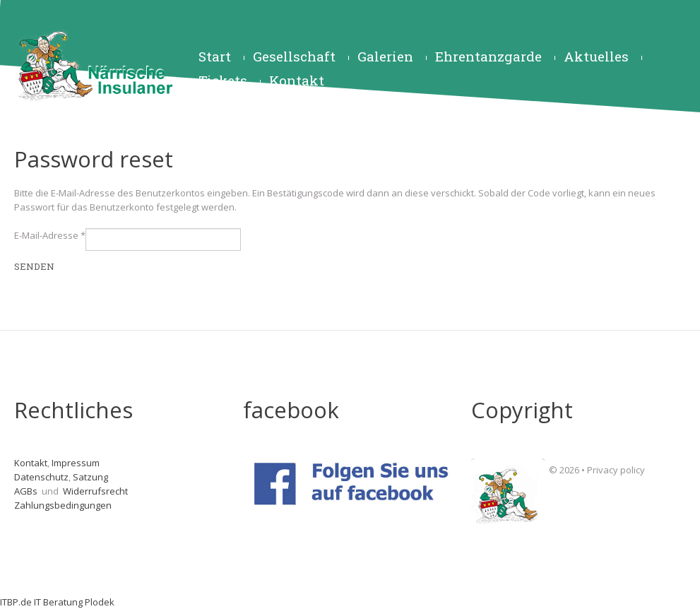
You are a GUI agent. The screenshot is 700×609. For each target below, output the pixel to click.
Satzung (90, 477)
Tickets (223, 80)
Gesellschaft (294, 56)
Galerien (385, 56)
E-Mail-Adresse (50, 235)
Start (215, 56)
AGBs (27, 491)
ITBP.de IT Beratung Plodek (57, 602)
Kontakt (297, 80)
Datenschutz (41, 477)
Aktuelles (596, 56)
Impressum (76, 463)
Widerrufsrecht (96, 491)
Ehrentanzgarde (488, 56)
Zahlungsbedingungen (63, 505)
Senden (34, 266)
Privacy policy (616, 470)
